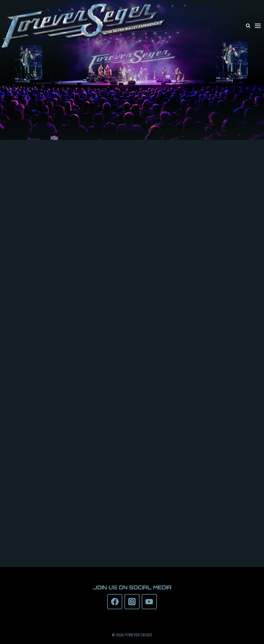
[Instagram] (132, 601)
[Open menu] (258, 26)
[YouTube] (149, 601)
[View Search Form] (248, 26)
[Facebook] (115, 601)
